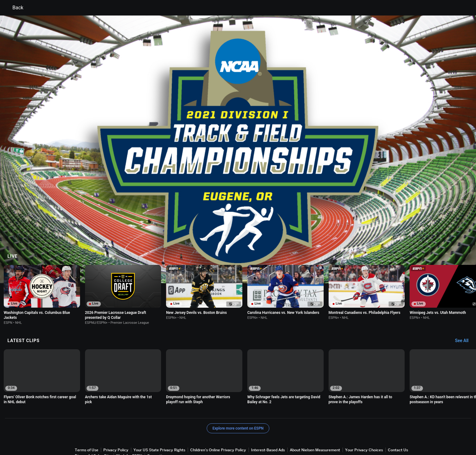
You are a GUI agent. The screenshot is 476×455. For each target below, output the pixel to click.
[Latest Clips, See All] (465, 316)
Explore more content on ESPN (238, 404)
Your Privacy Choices (364, 425)
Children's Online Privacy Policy (218, 425)
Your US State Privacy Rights (159, 425)
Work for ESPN (129, 431)
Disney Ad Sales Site (93, 431)
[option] (42, 353)
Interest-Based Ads (268, 425)
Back (14, 8)
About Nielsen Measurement (315, 425)
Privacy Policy (116, 425)
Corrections (158, 431)
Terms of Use (87, 425)
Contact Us (398, 425)
